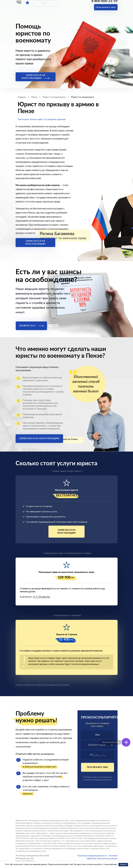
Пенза (44, 3)
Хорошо (123, 865)
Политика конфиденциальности (92, 856)
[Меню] (19, 2)
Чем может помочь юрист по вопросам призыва (42, 119)
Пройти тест (31, 326)
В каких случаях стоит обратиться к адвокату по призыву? (42, 685)
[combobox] (98, 745)
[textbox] (98, 745)
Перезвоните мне (106, 7)
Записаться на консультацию (36, 77)
